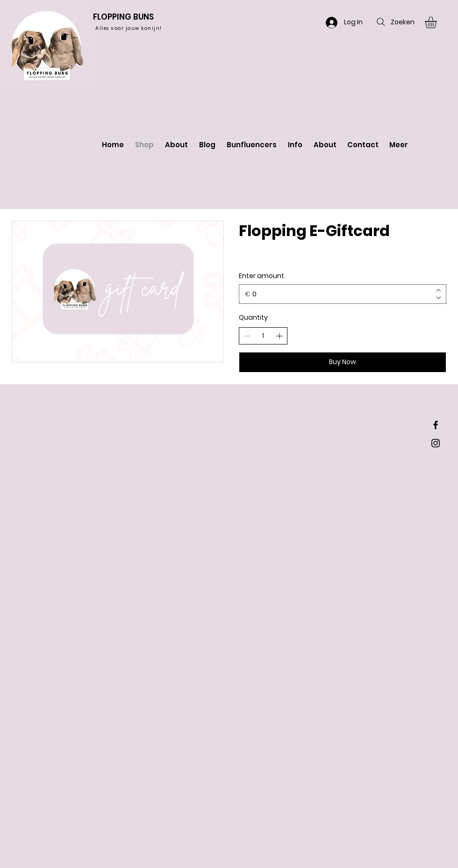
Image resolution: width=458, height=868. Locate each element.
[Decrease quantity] (247, 336)
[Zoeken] (395, 22)
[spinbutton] (263, 336)
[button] (438, 22)
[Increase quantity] (279, 336)
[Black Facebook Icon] (436, 425)
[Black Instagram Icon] (436, 443)
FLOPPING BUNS (123, 17)
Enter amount (261, 276)
